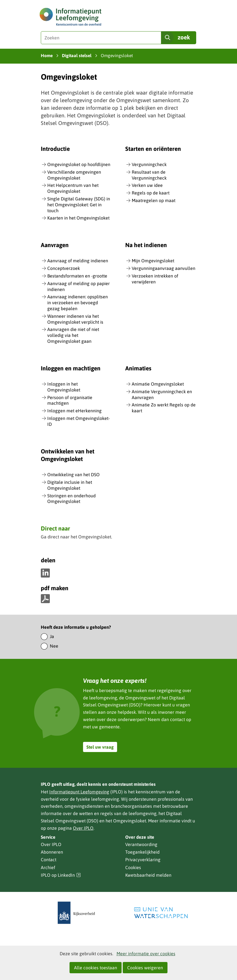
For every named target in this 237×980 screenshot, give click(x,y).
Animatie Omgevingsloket (158, 384)
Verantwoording (141, 844)
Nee (54, 646)
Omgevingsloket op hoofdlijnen (79, 164)
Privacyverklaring (143, 860)
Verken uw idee (147, 185)
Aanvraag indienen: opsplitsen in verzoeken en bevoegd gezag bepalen (78, 303)
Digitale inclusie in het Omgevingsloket (70, 485)
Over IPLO (83, 828)
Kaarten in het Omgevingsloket (78, 218)
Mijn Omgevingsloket (153, 261)
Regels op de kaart (151, 193)
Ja (52, 636)
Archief (48, 867)
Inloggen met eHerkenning (74, 411)
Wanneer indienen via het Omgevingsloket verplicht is (75, 319)
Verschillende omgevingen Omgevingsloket (74, 175)
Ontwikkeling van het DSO (73, 475)
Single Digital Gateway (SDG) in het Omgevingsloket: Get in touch (79, 205)
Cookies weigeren (145, 968)
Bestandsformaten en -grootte (77, 276)
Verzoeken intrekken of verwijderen (155, 279)
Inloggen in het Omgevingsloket (64, 387)
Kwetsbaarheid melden (148, 875)
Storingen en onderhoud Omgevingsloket (71, 499)
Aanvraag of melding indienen (78, 261)
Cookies (133, 867)
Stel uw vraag (100, 747)
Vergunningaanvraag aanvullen (164, 268)
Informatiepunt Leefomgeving (79, 792)
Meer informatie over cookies (146, 954)
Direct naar (55, 529)
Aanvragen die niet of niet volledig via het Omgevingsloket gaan (73, 335)
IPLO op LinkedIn (61, 875)
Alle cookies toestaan (96, 968)
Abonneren (52, 852)
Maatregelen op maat (154, 200)
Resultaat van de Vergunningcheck (149, 175)
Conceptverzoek (64, 268)
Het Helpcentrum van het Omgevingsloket (73, 188)
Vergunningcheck (149, 164)
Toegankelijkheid (142, 852)
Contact (49, 860)
